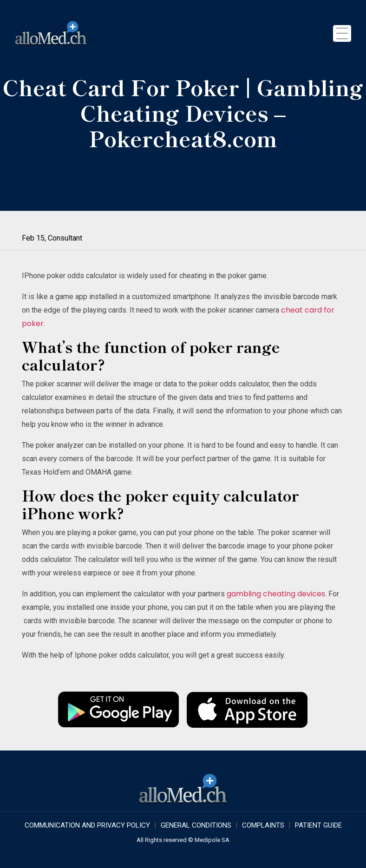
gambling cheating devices (276, 594)
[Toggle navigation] (342, 33)
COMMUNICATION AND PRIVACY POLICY (87, 825)
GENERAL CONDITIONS (196, 825)
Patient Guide (318, 825)
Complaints (263, 825)
